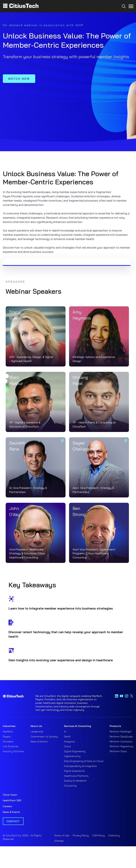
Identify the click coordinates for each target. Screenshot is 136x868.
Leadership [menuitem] (37, 732)
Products (115, 726)
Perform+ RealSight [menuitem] (121, 732)
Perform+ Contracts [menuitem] (121, 742)
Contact (13, 821)
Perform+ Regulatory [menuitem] (121, 746)
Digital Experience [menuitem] (74, 771)
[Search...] (123, 13)
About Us (36, 726)
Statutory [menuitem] (114, 835)
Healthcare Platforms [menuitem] (76, 776)
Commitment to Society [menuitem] (44, 737)
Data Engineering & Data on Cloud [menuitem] (84, 761)
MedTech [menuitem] (8, 732)
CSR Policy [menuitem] (99, 835)
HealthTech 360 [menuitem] (12, 800)
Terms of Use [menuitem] (62, 835)
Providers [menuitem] (8, 742)
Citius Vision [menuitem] (10, 795)
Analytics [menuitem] (69, 742)
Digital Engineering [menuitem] (75, 751)
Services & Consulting (77, 726)
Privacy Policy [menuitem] (81, 835)
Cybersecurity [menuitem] (72, 756)
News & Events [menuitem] (39, 742)
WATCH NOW (19, 79)
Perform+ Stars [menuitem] (118, 751)
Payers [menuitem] (7, 737)
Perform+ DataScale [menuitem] (121, 737)
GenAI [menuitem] (67, 737)
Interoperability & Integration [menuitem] (80, 766)
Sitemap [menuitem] (59, 841)
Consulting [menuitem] (70, 786)
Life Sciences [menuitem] (11, 746)
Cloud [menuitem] (67, 746)
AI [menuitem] (65, 732)
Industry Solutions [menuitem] (13, 751)
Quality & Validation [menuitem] (75, 781)
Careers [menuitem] (7, 806)
